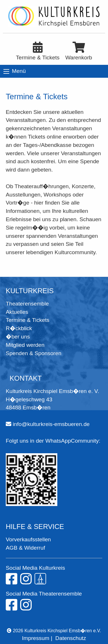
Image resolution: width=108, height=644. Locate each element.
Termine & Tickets (28, 320)
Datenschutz (71, 638)
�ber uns (18, 337)
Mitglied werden (25, 345)
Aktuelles (17, 312)
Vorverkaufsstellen (28, 539)
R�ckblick (19, 328)
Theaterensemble (27, 304)
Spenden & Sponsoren (34, 353)
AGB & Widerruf (25, 548)
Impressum (36, 638)
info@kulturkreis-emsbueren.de (51, 424)
